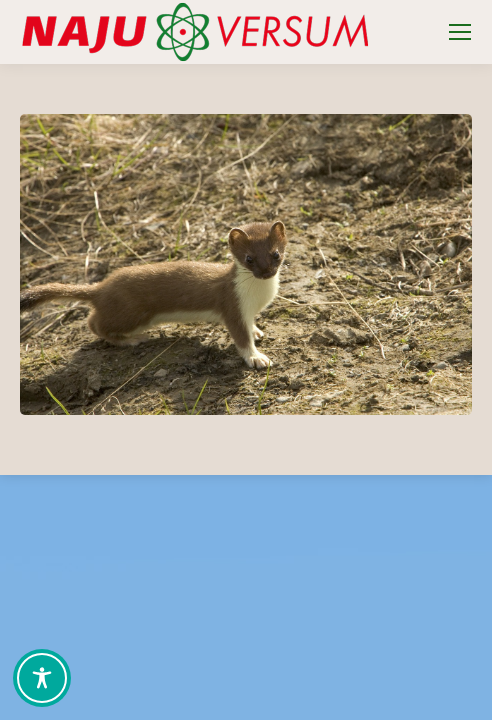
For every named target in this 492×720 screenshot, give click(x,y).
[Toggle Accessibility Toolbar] (42, 678)
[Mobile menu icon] (460, 32)
